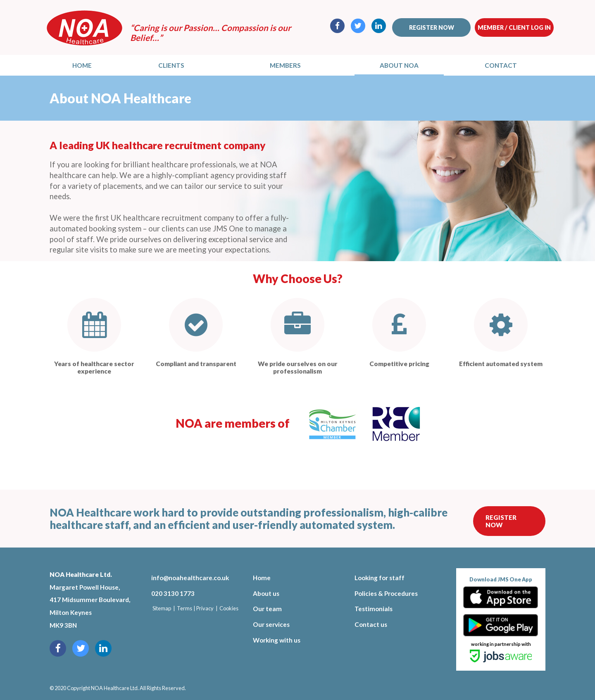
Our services (271, 624)
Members (285, 65)
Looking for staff (380, 578)
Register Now (501, 521)
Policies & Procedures (386, 593)
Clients (171, 65)
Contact (501, 65)
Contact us (371, 624)
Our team (267, 609)
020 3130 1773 (173, 593)
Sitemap (162, 608)
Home (82, 65)
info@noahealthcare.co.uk (190, 578)
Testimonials (374, 609)
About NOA (399, 65)
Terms (184, 608)
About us (266, 593)
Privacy (205, 608)
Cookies (229, 608)
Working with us (277, 640)
